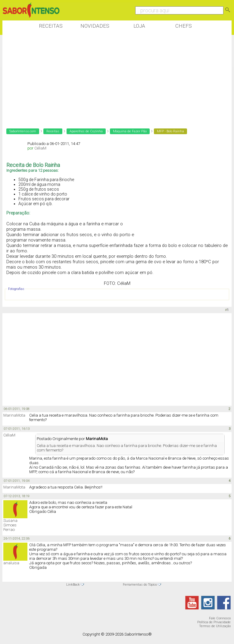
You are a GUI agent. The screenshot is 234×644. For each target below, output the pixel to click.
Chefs (184, 26)
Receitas (51, 26)
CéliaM (40, 148)
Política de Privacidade (214, 622)
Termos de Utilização (215, 626)
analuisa (11, 563)
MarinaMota (14, 415)
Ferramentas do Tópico (140, 585)
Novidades (95, 26)
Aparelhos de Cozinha (86, 131)
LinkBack (73, 585)
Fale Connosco (220, 618)
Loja (139, 26)
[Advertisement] (112, 78)
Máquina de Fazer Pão (130, 131)
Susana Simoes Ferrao (10, 525)
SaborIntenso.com (23, 131)
